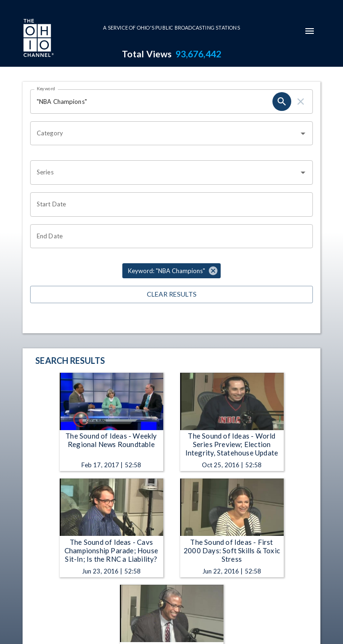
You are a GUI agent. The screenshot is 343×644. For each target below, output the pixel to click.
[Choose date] (168, 204)
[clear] (301, 102)
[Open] (303, 134)
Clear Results (171, 295)
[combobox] (164, 134)
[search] (282, 102)
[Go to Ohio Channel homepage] (38, 39)
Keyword (46, 88)
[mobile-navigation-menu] (310, 31)
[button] (171, 271)
